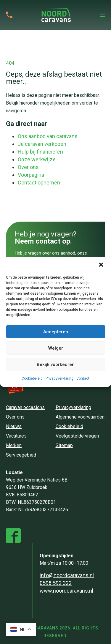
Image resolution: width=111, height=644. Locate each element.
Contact (83, 378)
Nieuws (14, 426)
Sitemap (64, 445)
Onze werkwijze (37, 159)
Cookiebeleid (32, 378)
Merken (14, 445)
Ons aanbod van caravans (48, 136)
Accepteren (56, 332)
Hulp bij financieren (40, 152)
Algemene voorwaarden (80, 417)
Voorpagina (31, 175)
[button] (102, 265)
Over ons (28, 167)
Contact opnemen (39, 183)
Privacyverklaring (59, 378)
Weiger (56, 348)
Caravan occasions (25, 407)
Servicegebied (21, 455)
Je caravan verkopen (42, 144)
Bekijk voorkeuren (56, 364)
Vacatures (16, 436)
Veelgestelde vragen (77, 436)
